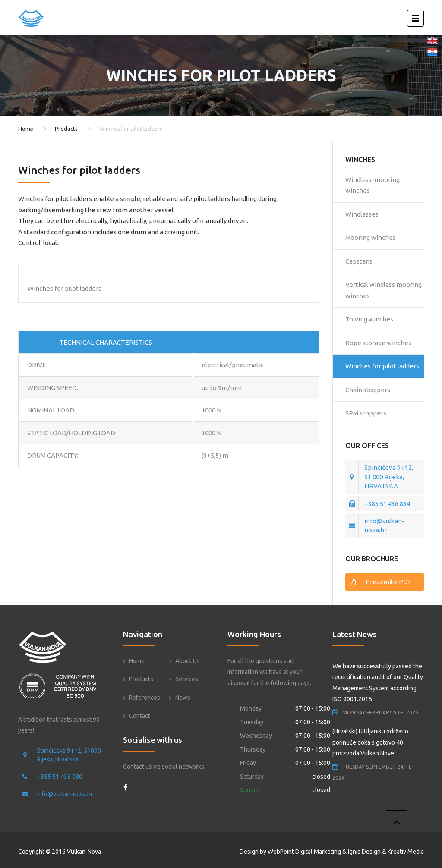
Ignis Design (364, 852)
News (183, 698)
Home (26, 129)
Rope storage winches (378, 343)
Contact (140, 716)
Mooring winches (371, 237)
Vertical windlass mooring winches (384, 290)
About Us (188, 661)
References (145, 698)
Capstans (359, 261)
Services (187, 679)
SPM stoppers (366, 413)
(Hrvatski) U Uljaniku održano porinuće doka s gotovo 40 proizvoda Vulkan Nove (370, 742)
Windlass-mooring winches (373, 185)
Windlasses (362, 214)
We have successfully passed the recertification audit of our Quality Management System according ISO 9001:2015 (378, 683)
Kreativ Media (406, 852)
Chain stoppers (368, 390)
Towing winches (369, 319)
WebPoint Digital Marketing (304, 852)
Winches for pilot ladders (382, 366)
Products (66, 129)
